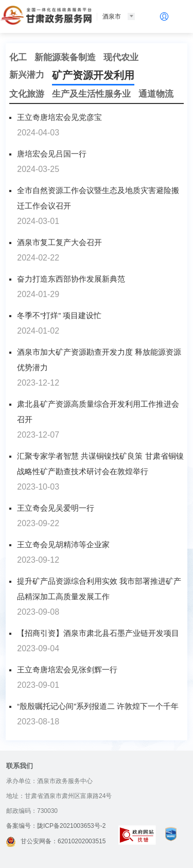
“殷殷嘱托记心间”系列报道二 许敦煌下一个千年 (98, 706)
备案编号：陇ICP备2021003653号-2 (56, 826)
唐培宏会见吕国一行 (52, 154)
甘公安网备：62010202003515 (56, 841)
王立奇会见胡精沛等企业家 (63, 544)
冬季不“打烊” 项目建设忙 (59, 315)
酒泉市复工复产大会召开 (59, 242)
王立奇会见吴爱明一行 (56, 508)
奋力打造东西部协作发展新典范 (71, 279)
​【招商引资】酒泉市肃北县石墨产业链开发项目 (98, 633)
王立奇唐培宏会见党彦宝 (59, 117)
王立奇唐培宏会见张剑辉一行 (67, 670)
